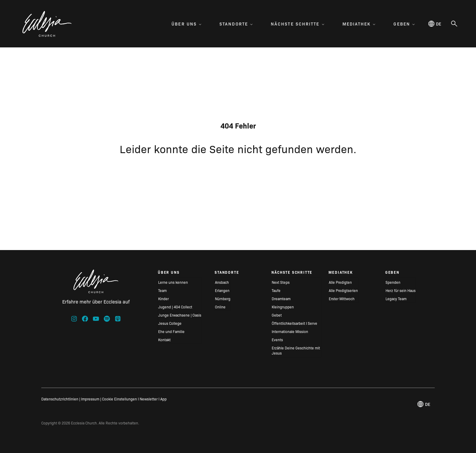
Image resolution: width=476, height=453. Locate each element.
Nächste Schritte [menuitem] (297, 24)
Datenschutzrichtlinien (60, 399)
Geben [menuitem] (404, 24)
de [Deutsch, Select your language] (435, 24)
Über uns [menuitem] (186, 24)
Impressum (90, 399)
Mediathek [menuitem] (359, 24)
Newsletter (149, 399)
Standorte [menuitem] (236, 24)
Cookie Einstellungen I (120, 399)
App (163, 399)
